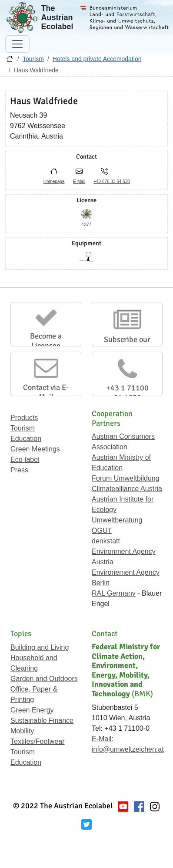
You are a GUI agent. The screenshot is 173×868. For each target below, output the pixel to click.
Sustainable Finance (42, 721)
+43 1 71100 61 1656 (127, 393)
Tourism (33, 59)
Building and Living (40, 647)
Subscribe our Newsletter (127, 344)
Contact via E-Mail (46, 392)
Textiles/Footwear (38, 741)
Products (24, 418)
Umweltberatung (117, 520)
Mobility (22, 731)
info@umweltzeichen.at (128, 749)
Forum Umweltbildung (126, 478)
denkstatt (106, 541)
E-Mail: (103, 739)
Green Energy (32, 710)
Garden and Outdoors (44, 679)
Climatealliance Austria (127, 489)
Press (19, 470)
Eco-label (25, 459)
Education (26, 439)
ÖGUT (102, 531)
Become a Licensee (46, 341)
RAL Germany (114, 593)
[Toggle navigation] (17, 44)
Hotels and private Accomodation (97, 59)
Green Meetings (35, 449)
